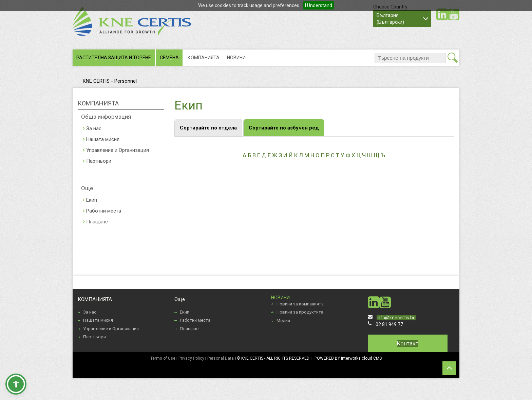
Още (87, 188)
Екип (92, 200)
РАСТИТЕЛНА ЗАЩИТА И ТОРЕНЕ (114, 58)
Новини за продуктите (300, 312)
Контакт (408, 343)
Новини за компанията (300, 304)
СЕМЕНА (169, 58)
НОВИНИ (236, 58)
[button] (16, 384)
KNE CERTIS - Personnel (110, 81)
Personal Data (221, 358)
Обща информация (106, 117)
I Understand (319, 5)
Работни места (104, 211)
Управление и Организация (118, 150)
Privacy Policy (191, 358)
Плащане (97, 222)
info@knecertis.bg (396, 318)
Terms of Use (163, 358)
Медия (283, 321)
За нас (94, 128)
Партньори (99, 161)
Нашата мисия (103, 139)
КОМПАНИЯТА (204, 58)
